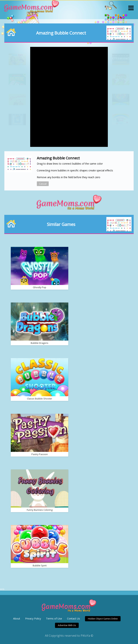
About (17, 619)
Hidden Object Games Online (103, 619)
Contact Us (73, 619)
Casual (43, 184)
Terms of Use (54, 619)
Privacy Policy (33, 619)
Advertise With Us (67, 625)
